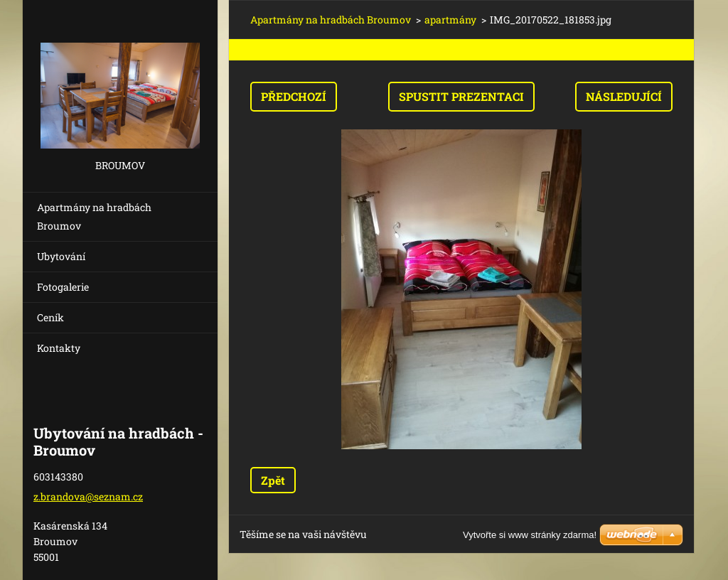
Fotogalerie (63, 287)
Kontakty (59, 348)
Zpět (273, 480)
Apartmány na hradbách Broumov (94, 216)
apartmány (450, 20)
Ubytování (61, 256)
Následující (624, 96)
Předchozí (294, 96)
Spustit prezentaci (461, 96)
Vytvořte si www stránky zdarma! (530, 535)
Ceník (50, 317)
